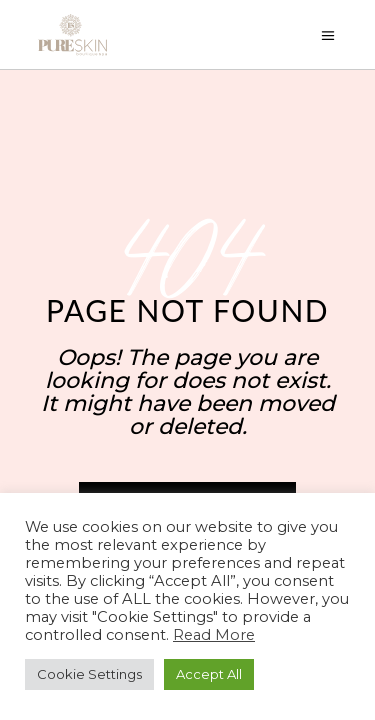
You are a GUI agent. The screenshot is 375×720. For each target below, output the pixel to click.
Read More (214, 635)
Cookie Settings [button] (89, 674)
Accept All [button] (209, 674)
